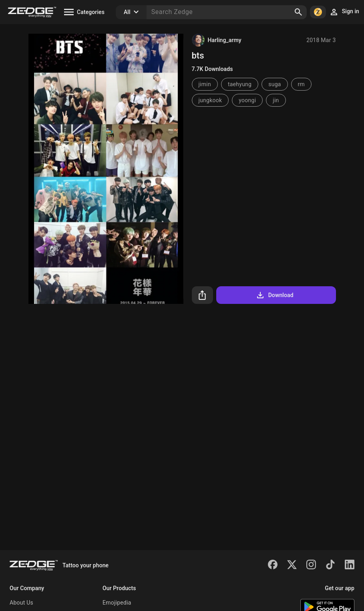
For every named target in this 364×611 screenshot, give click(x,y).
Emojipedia (117, 603)
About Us (21, 603)
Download (275, 295)
